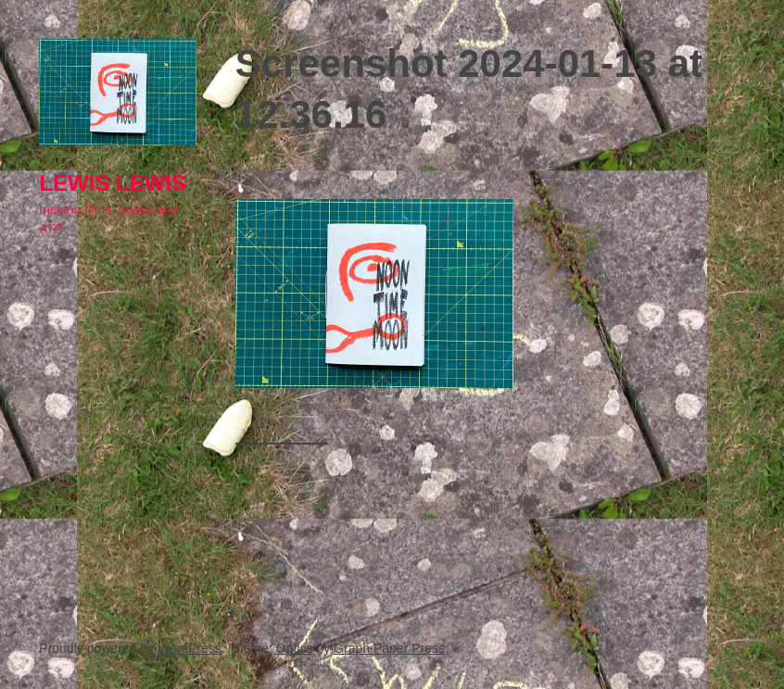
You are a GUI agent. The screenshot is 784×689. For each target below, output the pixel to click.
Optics (295, 648)
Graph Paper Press (389, 648)
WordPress (190, 648)
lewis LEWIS (113, 183)
